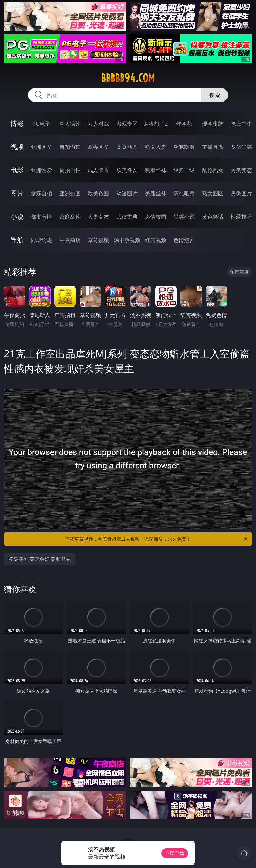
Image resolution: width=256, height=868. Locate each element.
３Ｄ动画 (127, 147)
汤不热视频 (127, 240)
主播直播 (213, 147)
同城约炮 (41, 240)
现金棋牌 (213, 124)
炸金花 (184, 124)
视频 (17, 147)
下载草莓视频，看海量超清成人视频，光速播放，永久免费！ (157, 539)
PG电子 (41, 124)
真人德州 (70, 124)
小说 (17, 217)
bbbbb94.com (128, 78)
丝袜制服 (184, 147)
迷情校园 (156, 217)
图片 (17, 193)
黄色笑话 (213, 217)
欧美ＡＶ (98, 147)
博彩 (17, 123)
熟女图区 (213, 193)
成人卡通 (98, 170)
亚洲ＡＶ (41, 147)
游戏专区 (127, 124)
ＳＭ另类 (241, 147)
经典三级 (184, 170)
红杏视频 (156, 240)
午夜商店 (70, 240)
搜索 (215, 95)
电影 (17, 170)
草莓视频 (98, 240)
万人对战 (98, 124)
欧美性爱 (127, 170)
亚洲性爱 (41, 170)
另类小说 (184, 217)
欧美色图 (98, 193)
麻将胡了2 (155, 124)
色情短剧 (184, 240)
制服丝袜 (156, 170)
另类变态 (241, 170)
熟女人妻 (156, 147)
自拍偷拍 (70, 147)
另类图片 (241, 193)
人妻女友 (98, 217)
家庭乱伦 (70, 217)
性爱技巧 (241, 217)
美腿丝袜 (156, 193)
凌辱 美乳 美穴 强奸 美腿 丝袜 (40, 559)
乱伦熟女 (213, 170)
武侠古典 (127, 217)
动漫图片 (127, 193)
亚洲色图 (70, 193)
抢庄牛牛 (241, 124)
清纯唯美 (184, 193)
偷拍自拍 (70, 170)
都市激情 (41, 217)
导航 (17, 240)
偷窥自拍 (41, 193)
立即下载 (175, 853)
